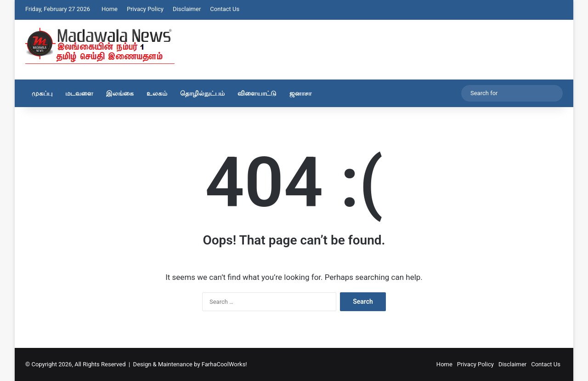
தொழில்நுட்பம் (202, 93)
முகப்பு (42, 93)
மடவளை (79, 93)
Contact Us (225, 9)
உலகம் (157, 93)
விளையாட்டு (257, 93)
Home (110, 9)
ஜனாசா (300, 93)
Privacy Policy (145, 9)
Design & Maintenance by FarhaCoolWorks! (190, 364)
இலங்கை (120, 93)
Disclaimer (187, 9)
